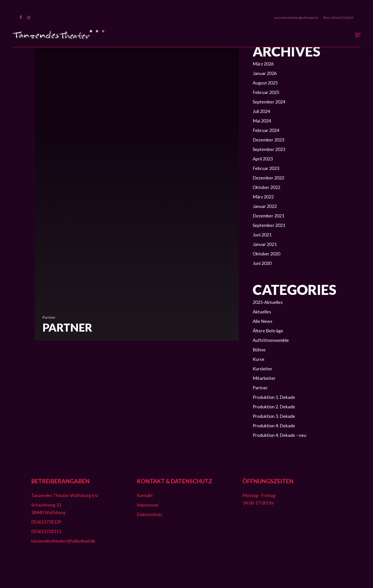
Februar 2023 (266, 168)
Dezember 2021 (268, 216)
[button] (358, 35)
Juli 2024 (261, 111)
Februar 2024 (266, 130)
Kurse (259, 359)
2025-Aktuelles (268, 302)
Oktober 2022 (266, 187)
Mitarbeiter (264, 378)
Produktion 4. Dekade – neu (280, 435)
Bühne (259, 350)
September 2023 (269, 149)
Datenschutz (150, 514)
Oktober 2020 (266, 254)
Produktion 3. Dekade (274, 416)
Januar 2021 (265, 244)
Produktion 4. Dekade (274, 426)
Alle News (263, 321)
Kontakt (145, 495)
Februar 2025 (266, 92)
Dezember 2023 (268, 140)
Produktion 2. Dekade (274, 407)
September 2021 (269, 225)
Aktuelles (262, 312)
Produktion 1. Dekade (274, 397)
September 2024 (269, 102)
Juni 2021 (262, 235)
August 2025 (265, 83)
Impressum (148, 505)
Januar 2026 (265, 73)
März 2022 (263, 197)
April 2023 (263, 159)
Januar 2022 (265, 206)
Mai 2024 (262, 121)
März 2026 (263, 64)
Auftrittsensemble (271, 340)
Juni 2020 (262, 263)
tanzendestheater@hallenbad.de (63, 541)
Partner (49, 317)
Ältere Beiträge (268, 331)
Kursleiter (263, 369)
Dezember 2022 (268, 178)
